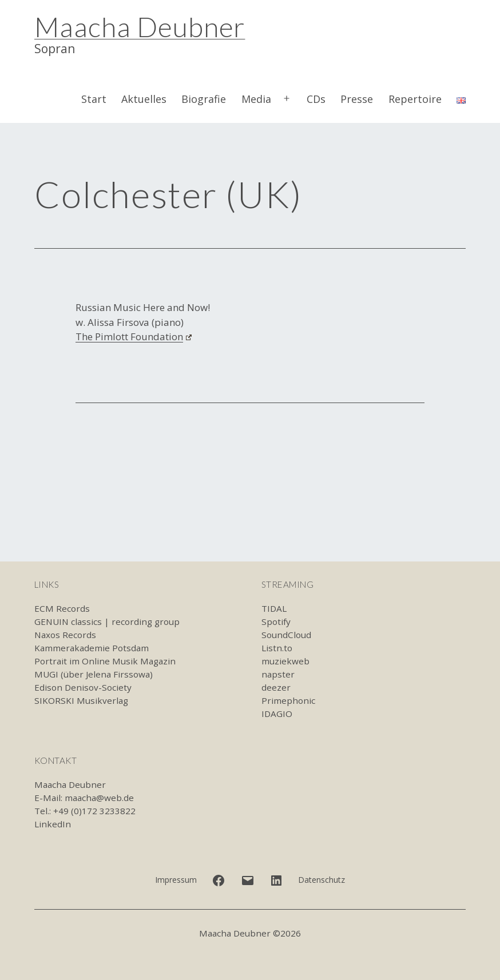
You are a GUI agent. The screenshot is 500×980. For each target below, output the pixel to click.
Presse (357, 99)
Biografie (204, 99)
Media (256, 99)
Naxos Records (65, 635)
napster (278, 674)
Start (94, 99)
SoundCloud (286, 635)
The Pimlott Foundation (134, 336)
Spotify (276, 622)
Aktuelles (144, 99)
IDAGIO (277, 714)
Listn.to (277, 648)
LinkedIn (53, 824)
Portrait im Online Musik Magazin (105, 661)
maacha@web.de (99, 798)
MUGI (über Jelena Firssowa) (94, 674)
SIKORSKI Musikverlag (81, 700)
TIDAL (274, 608)
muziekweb (285, 661)
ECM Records (62, 608)
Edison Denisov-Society (83, 687)
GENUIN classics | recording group (107, 622)
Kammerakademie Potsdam (92, 648)
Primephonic (288, 700)
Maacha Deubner (140, 27)
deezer (276, 687)
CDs (316, 99)
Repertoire (415, 99)
